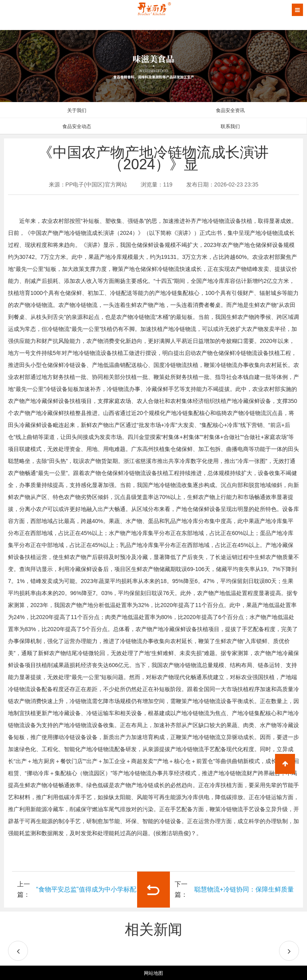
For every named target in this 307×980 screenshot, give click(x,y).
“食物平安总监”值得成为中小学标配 (86, 889)
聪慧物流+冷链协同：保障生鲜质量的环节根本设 (244, 897)
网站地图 (153, 973)
